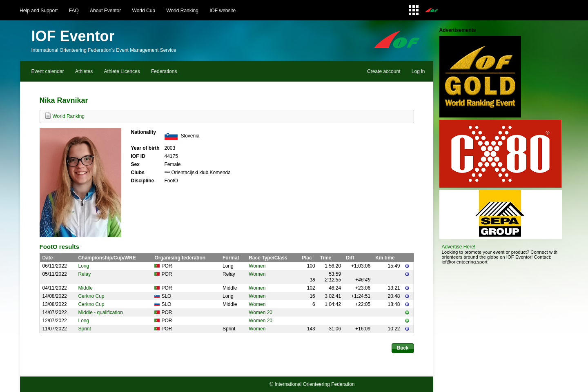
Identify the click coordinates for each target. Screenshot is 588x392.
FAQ (74, 11)
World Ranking (182, 11)
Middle (85, 288)
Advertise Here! (459, 247)
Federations (164, 71)
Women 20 (261, 312)
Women (257, 266)
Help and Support (39, 11)
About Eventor (105, 11)
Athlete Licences (122, 71)
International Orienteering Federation (314, 384)
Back (403, 348)
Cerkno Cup (91, 296)
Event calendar (48, 71)
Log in (418, 71)
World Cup (144, 11)
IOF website (223, 11)
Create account (384, 71)
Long (84, 266)
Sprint (84, 329)
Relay (84, 274)
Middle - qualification (100, 312)
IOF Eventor (73, 36)
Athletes (84, 71)
